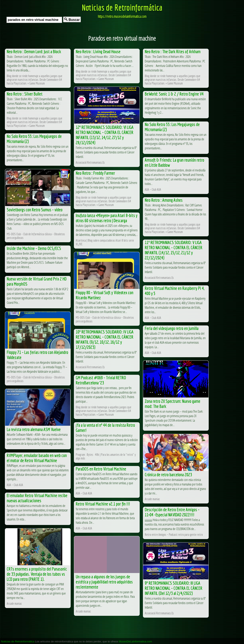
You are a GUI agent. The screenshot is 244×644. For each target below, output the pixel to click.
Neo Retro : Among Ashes (164, 200)
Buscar (72, 20)
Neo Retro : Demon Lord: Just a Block (34, 51)
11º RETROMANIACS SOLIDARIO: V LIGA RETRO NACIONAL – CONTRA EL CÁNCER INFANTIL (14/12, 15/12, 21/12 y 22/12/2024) (174, 250)
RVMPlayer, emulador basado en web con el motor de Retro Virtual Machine (37, 458)
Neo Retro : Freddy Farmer (95, 173)
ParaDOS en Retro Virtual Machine (101, 469)
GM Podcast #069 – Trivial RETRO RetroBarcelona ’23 (101, 380)
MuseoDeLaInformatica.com (135, 641)
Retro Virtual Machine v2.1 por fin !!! (103, 504)
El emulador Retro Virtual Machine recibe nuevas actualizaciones (37, 498)
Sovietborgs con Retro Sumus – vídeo (35, 210)
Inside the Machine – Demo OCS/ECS (34, 248)
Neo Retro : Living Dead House (98, 51)
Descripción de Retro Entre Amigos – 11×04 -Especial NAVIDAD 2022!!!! (172, 512)
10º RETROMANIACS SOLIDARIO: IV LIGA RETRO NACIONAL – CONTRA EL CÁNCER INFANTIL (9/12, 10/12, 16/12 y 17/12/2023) (105, 339)
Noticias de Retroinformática (122, 7)
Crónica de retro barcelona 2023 (168, 475)
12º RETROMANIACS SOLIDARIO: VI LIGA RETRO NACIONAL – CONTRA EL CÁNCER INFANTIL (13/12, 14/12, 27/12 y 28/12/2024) (105, 135)
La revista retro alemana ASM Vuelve (34, 429)
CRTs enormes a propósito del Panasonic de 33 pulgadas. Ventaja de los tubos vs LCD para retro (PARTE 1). (37, 574)
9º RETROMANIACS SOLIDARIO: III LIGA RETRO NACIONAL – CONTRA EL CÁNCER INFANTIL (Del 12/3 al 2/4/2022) (174, 588)
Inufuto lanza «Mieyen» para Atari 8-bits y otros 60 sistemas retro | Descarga (107, 218)
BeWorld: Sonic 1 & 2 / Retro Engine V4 (174, 94)
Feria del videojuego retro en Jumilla (172, 328)
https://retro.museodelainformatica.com (122, 16)
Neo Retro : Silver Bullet (25, 94)
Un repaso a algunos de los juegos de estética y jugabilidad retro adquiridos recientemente (104, 582)
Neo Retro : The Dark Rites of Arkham (173, 51)
